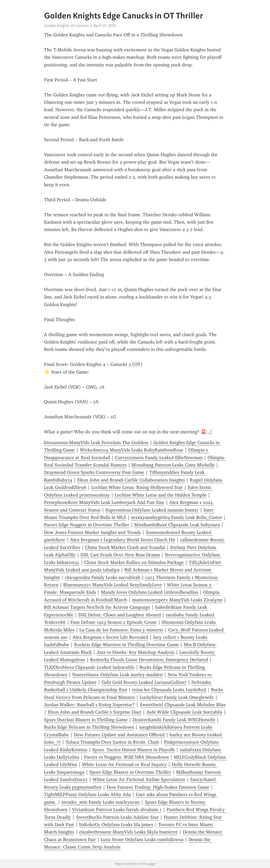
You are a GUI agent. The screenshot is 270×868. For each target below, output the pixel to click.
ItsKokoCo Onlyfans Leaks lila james (116, 825)
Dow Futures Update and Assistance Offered (119, 735)
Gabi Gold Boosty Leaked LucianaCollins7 (144, 682)
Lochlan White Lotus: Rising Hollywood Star (137, 487)
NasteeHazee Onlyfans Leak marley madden (117, 675)
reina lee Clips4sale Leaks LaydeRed (169, 690)
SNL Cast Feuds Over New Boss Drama (120, 555)
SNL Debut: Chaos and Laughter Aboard (120, 615)
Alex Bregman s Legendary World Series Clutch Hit (123, 540)
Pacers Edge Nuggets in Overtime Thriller (87, 525)
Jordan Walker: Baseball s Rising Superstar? (89, 705)
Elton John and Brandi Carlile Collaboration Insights (131, 480)
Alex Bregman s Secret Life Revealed (110, 637)
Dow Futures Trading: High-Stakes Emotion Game (158, 787)
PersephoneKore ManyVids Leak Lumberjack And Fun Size (104, 502)
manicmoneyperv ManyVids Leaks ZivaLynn (177, 600)
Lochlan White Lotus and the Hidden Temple (161, 495)
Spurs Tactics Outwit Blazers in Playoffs (134, 750)
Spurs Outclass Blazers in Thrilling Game (86, 720)
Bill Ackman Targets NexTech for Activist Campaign (97, 607)
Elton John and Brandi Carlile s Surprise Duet (95, 712)
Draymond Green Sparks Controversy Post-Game (94, 472)
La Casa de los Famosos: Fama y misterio (121, 630)
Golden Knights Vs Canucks (66, 26)
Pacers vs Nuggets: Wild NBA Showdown (126, 757)
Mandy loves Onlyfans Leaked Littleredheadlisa (150, 592)
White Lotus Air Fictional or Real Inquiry (124, 764)
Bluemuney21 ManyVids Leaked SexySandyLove (113, 585)
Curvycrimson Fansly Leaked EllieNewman (159, 458)
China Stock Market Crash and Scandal (125, 547)
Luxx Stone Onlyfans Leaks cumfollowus (142, 840)
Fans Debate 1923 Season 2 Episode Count (114, 622)
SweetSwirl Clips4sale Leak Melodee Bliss (183, 705)
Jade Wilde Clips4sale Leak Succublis (184, 712)
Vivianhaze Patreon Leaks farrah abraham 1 (117, 810)
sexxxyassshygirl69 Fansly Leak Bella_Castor (177, 517)
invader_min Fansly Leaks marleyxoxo (101, 802)
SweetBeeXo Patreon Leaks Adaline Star (117, 817)
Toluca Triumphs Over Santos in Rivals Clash (112, 742)
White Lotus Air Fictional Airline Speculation (139, 779)
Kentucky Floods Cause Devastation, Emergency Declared (149, 660)
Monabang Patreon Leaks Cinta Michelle (173, 465)
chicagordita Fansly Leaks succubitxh (103, 577)
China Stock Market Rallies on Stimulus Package (134, 562)
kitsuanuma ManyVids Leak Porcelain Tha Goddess (96, 443)
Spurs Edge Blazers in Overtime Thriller (130, 772)
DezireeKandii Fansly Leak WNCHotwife (174, 720)
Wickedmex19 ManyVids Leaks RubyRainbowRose (132, 450)
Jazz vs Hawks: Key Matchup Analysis (136, 652)
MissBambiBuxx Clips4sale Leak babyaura (177, 525)
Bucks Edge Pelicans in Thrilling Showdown (89, 727)
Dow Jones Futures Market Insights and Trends (92, 532)
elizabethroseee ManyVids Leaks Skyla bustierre (128, 832)
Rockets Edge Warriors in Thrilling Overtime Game (126, 645)
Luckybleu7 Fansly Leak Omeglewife (177, 697)
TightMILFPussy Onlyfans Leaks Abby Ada (87, 795)
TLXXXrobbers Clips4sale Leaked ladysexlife (89, 667)
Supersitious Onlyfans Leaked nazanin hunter (152, 510)
